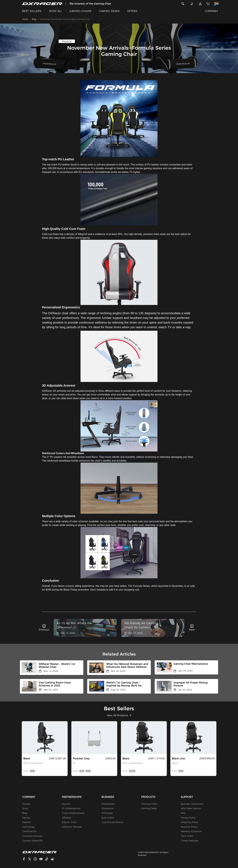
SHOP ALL (56, 11)
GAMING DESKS (109, 11)
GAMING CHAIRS (80, 11)
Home (25, 19)
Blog (34, 19)
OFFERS (132, 11)
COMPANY (211, 11)
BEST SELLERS (32, 11)
